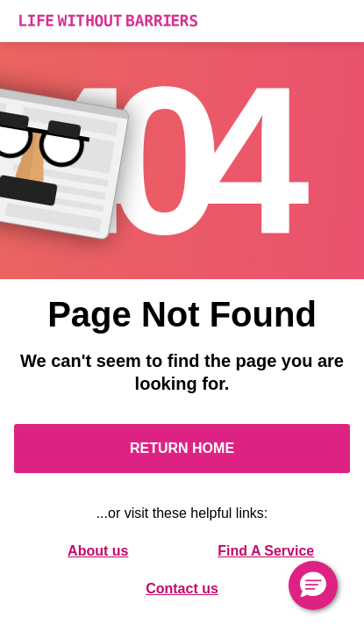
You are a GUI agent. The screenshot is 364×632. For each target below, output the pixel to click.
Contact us (182, 589)
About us (98, 551)
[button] (313, 585)
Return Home (182, 448)
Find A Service (266, 551)
